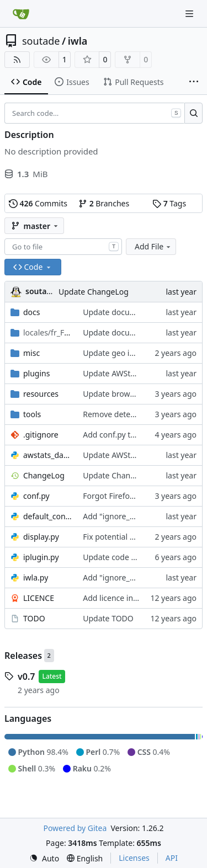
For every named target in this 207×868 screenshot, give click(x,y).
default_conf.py (47, 516)
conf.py (36, 496)
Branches (104, 203)
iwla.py (36, 577)
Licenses (134, 858)
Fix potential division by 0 (129, 537)
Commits (38, 203)
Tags (169, 203)
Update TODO (108, 618)
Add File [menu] (153, 246)
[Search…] (193, 113)
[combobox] (63, 247)
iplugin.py (41, 557)
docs (32, 312)
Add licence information (126, 598)
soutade (41, 41)
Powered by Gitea (75, 828)
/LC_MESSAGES (47, 332)
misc (31, 353)
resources (41, 394)
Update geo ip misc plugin (130, 353)
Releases (23, 656)
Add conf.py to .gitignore (128, 435)
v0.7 (26, 677)
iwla (78, 41)
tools (32, 414)
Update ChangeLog (94, 292)
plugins (36, 373)
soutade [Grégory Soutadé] (41, 291)
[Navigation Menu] (190, 14)
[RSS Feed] (17, 60)
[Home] (21, 14)
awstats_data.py (47, 455)
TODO (34, 618)
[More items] (194, 82)
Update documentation (125, 312)
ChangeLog (44, 475)
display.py (41, 537)
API (172, 858)
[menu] (44, 858)
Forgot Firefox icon (117, 496)
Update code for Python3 (128, 557)
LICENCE (39, 598)
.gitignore (41, 435)
